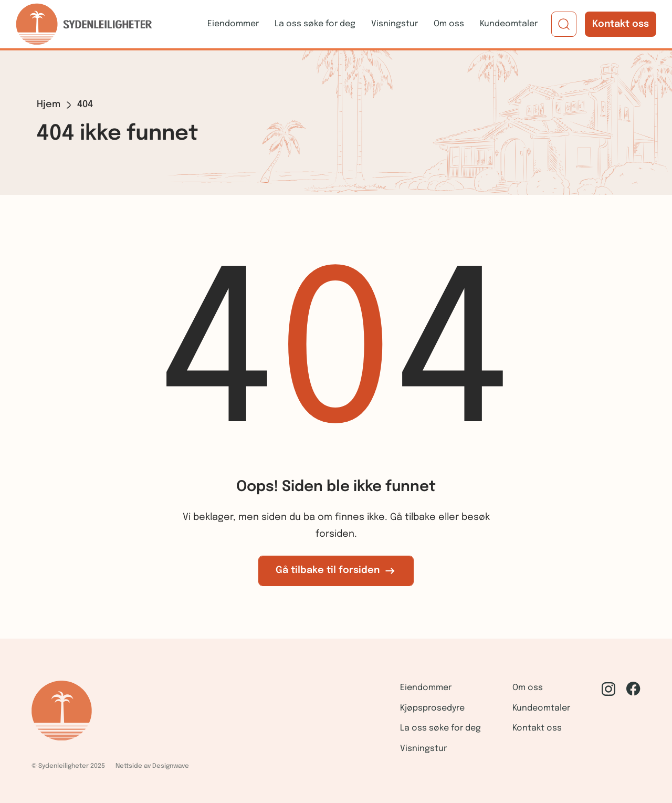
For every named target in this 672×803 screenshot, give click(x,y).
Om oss (449, 24)
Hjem (49, 105)
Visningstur (395, 24)
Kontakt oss (621, 24)
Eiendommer (233, 24)
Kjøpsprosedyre (432, 708)
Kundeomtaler (509, 24)
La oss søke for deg (315, 24)
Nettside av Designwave (152, 766)
